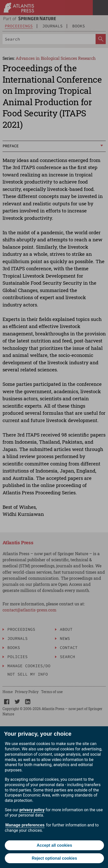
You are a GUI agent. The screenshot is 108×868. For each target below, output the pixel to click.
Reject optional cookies (54, 858)
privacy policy (32, 810)
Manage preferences (25, 825)
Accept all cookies (55, 845)
